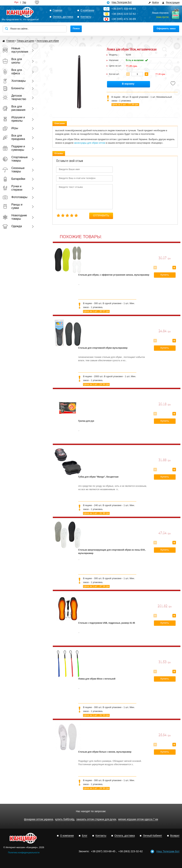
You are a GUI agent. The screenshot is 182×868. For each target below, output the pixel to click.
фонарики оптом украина (38, 819)
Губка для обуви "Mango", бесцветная (98, 477)
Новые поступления (15, 50)
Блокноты (13, 88)
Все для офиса (12, 72)
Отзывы (59, 153)
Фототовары (15, 197)
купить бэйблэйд (65, 819)
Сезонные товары (14, 170)
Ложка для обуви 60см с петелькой (97, 679)
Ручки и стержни (12, 188)
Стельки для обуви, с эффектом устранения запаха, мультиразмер (114, 275)
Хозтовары (14, 81)
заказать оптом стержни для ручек (96, 819)
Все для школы (12, 61)
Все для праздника (14, 137)
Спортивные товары (15, 159)
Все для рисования (14, 108)
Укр (24, 2)
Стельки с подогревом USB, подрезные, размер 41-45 (107, 623)
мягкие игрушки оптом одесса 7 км (138, 819)
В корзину (128, 84)
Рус (16, 2)
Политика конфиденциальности (24, 853)
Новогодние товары (15, 217)
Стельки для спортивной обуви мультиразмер (103, 348)
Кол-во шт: (114, 74)
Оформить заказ (166, 28)
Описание (60, 123)
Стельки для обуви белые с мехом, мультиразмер (105, 752)
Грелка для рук (86, 421)
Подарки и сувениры (14, 148)
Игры (10, 128)
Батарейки (14, 179)
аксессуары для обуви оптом (90, 143)
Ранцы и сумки (12, 206)
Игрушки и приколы (14, 119)
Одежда (12, 226)
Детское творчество (14, 97)
